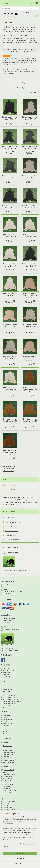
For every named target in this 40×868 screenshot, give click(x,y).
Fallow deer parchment (12, 814)
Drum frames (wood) (9, 801)
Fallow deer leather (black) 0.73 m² (30, 147)
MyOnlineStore (31, 834)
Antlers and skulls (9, 770)
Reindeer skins (7, 734)
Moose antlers (7, 778)
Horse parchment (11, 820)
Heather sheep (7, 687)
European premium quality (13, 522)
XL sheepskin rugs (9, 695)
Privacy (6, 589)
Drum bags (6, 803)
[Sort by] (20, 88)
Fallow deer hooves (9, 752)
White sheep (7, 673)
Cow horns (6, 787)
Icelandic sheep (8, 685)
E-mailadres (6, 842)
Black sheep (7, 675)
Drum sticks (7, 805)
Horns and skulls (9, 784)
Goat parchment (10, 812)
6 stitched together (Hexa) (11, 704)
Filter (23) (20, 83)
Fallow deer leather (9, 466)
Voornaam (5, 849)
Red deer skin (7, 732)
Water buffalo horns (9, 793)
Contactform (8, 645)
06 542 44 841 (16, 627)
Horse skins (7, 728)
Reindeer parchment (11, 822)
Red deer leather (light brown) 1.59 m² (10, 421)
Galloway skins (7, 724)
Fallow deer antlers (9, 774)
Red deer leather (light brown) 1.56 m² (30, 390)
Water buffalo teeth (9, 762)
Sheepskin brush (8, 750)
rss (35, 830)
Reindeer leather (8, 471)
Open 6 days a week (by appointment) (18, 570)
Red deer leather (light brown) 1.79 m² (30, 421)
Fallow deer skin (8, 719)
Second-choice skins (9, 670)
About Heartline (8, 594)
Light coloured (8, 681)
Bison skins (6, 715)
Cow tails (6, 756)
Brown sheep (7, 679)
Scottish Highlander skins (11, 736)
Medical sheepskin (9, 689)
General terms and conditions (13, 591)
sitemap (31, 830)
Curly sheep (7, 691)
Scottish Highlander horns (11, 791)
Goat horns (6, 789)
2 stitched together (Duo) (11, 698)
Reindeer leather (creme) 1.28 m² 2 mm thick (30, 295)
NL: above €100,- (12, 485)
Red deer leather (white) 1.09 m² (10, 265)
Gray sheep (6, 677)
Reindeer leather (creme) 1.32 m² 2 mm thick (10, 327)
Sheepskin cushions (9, 748)
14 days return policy (12, 527)
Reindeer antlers (8, 780)
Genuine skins (9, 518)
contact (10, 72)
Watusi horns (7, 795)
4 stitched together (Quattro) (12, 702)
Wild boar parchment (12, 816)
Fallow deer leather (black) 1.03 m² (30, 265)
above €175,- (13, 490)
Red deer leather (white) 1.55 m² (10, 389)
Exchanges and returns (11, 587)
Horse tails (6, 758)
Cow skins (6, 717)
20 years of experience (12, 540)
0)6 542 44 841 (14, 548)
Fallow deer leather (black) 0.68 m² (10, 147)
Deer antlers (7, 772)
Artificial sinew (8, 807)
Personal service (10, 535)
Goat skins (6, 726)
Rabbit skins (7, 730)
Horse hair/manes (8, 760)
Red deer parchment (11, 818)
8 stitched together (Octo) (11, 706)
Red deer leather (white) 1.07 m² (30, 236)
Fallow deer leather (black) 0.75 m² (10, 177)
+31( (7, 548)
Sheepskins (7, 668)
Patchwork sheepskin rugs (11, 708)
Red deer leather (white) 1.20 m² (10, 294)
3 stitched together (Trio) (11, 700)
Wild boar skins (8, 738)
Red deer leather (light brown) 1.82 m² (10, 453)
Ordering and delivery (10, 585)
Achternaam (5, 856)
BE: (6, 490)
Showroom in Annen (11, 531)
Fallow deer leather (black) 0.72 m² (10, 118)
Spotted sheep (7, 683)
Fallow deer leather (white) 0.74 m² (30, 118)
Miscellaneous (8, 746)
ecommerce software (11, 834)
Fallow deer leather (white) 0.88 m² (30, 177)
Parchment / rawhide (9, 810)
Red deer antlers (8, 776)
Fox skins (6, 721)
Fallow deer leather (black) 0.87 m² (30, 206)
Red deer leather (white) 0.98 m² (10, 236)
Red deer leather (8, 469)
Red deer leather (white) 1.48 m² (30, 326)
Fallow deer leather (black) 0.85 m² (10, 206)
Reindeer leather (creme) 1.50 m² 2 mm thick (30, 358)
